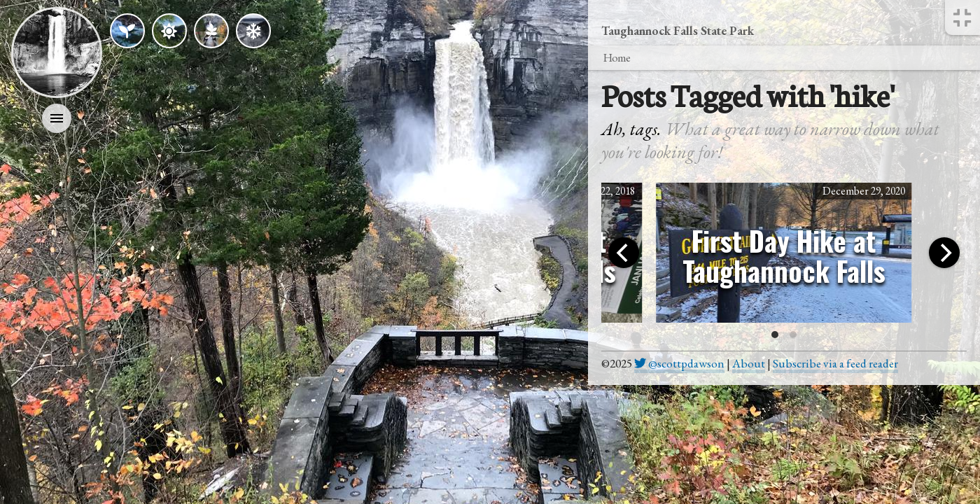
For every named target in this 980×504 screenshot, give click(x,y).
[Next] (944, 253)
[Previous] (624, 253)
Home (616, 57)
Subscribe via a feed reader (835, 363)
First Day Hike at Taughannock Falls (784, 255)
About (749, 363)
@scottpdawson (679, 363)
